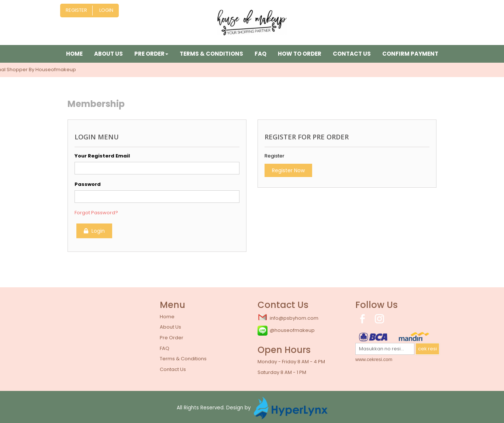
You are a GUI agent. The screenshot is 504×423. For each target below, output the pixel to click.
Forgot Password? (96, 213)
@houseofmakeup (286, 331)
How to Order (300, 54)
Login (106, 10)
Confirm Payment (410, 54)
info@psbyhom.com (288, 318)
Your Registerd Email (102, 156)
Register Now (288, 170)
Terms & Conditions (211, 54)
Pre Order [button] (151, 54)
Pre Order (172, 338)
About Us (108, 54)
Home (74, 54)
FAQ (260, 54)
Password (88, 184)
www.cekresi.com (374, 359)
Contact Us (352, 54)
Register (76, 10)
